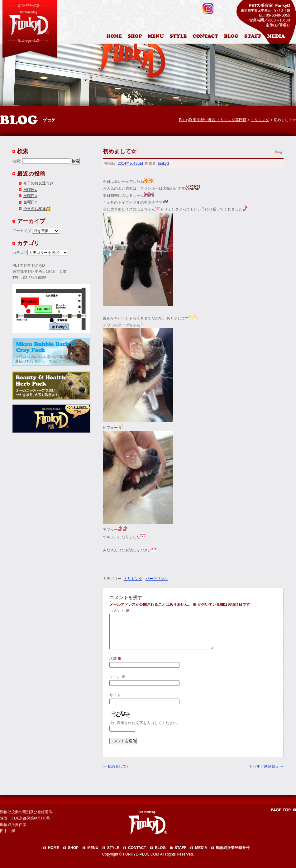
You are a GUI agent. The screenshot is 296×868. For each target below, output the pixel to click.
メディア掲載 (280, 37)
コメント (119, 611)
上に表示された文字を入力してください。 (145, 723)
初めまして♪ (115, 766)
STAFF (180, 848)
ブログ (234, 37)
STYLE (113, 848)
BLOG (160, 848)
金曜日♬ (30, 202)
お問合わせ (208, 37)
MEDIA (201, 848)
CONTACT (137, 848)
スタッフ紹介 (255, 37)
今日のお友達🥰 (37, 209)
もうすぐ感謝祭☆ (266, 766)
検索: (17, 161)
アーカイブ (22, 231)
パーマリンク (157, 579)
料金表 (156, 37)
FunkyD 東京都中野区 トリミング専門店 (213, 120)
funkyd (163, 164)
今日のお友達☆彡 (38, 183)
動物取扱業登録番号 (233, 848)
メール (117, 677)
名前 (115, 659)
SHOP (73, 848)
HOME (115, 37)
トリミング (133, 579)
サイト (115, 695)
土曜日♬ (30, 196)
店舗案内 (136, 37)
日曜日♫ (30, 190)
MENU (93, 848)
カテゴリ (20, 253)
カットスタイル (179, 37)
